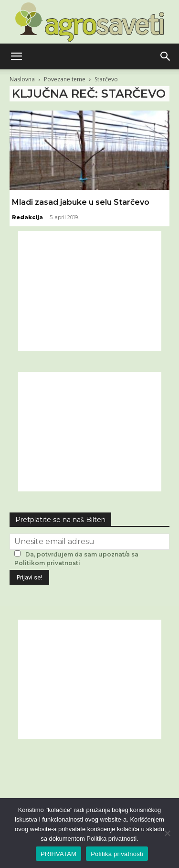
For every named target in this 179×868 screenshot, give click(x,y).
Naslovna (22, 79)
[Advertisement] (90, 291)
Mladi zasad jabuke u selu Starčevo (81, 202)
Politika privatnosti (117, 854)
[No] (167, 833)
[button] (16, 56)
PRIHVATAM (58, 854)
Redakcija (27, 217)
